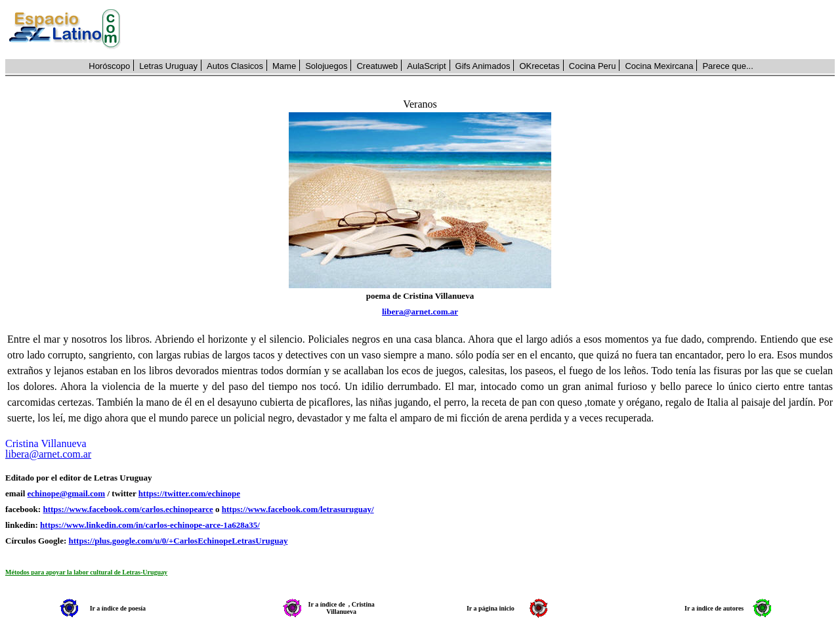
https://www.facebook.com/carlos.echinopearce (128, 509)
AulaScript (426, 66)
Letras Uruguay (168, 66)
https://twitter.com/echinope (189, 493)
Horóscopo (109, 66)
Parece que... (727, 66)
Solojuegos (326, 66)
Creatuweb (377, 66)
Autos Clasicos (235, 66)
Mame (284, 66)
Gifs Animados (483, 66)
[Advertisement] (485, 30)
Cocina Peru (593, 66)
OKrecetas (539, 66)
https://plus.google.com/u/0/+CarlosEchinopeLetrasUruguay (178, 541)
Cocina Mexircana (659, 66)
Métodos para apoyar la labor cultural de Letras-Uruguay (86, 572)
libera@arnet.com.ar (420, 312)
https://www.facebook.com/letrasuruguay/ (298, 509)
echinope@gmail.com (67, 493)
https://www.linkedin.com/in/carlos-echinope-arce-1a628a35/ (150, 525)
